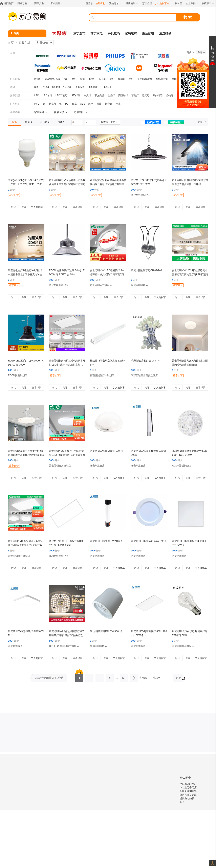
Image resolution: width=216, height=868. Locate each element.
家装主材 (24, 43)
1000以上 (107, 87)
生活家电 (148, 33)
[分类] (27, 33)
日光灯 (103, 79)
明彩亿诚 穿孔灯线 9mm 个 (146, 361)
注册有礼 (100, 3)
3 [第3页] (100, 677)
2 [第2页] (89, 677)
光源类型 (15, 95)
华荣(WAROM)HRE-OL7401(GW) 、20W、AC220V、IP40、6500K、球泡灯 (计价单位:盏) (26, 184)
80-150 (56, 87)
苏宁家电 (96, 33)
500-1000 (93, 87)
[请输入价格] (77, 122)
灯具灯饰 (42, 43)
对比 (14, 207)
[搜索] (135, 17)
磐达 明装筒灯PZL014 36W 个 (106, 631)
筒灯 (131, 79)
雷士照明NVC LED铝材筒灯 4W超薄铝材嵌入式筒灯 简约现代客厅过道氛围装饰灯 (107, 274)
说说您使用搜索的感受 (49, 678)
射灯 (112, 79)
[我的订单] (115, 4)
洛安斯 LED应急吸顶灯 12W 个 (107, 451)
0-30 (37, 87)
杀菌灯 (175, 79)
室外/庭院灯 (162, 79)
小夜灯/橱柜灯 (145, 79)
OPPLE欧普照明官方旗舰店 (64, 646)
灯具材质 (15, 104)
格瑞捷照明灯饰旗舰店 (102, 375)
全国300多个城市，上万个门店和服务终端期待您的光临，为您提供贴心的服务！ (188, 793)
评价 (11, 190)
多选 (201, 52)
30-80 (46, 87)
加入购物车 (37, 207)
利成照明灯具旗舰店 (183, 646)
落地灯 (92, 79)
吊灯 (66, 79)
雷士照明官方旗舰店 (101, 285)
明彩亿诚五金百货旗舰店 (144, 375)
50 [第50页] (124, 677)
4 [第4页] (110, 677)
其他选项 (15, 112)
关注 (24, 207)
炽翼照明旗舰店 (139, 285)
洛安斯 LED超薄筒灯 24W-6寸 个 (149, 541)
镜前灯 (122, 79)
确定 (180, 678)
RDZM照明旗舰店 (141, 195)
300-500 (80, 87)
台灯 (74, 79)
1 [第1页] (79, 677)
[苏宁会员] (147, 4)
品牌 (13, 53)
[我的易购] (132, 4)
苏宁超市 (79, 33)
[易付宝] (178, 4)
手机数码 (114, 33)
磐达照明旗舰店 (99, 646)
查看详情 (78, 207)
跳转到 (157, 678)
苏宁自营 (14, 195)
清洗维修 (165, 33)
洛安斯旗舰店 (97, 466)
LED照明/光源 (53, 79)
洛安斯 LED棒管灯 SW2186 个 (106, 541)
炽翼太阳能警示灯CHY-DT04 (147, 270)
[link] (15, 122)
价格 (13, 87)
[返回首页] (8, 4)
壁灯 (83, 79)
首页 (11, 43)
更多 (190, 52)
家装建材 (131, 33)
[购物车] (163, 4)
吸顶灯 (38, 79)
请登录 (89, 3)
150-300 (68, 87)
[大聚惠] (60, 33)
